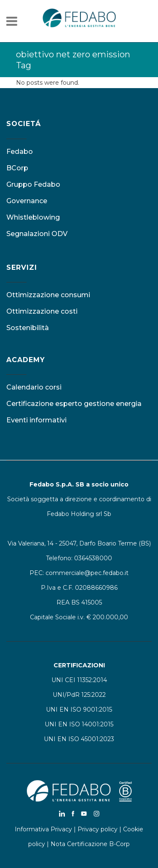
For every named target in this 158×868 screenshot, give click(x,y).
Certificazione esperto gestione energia (74, 404)
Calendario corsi (34, 387)
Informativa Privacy (43, 829)
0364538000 (93, 558)
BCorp (17, 168)
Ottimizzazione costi (42, 311)
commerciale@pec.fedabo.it (87, 573)
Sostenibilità (28, 328)
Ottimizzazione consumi (48, 295)
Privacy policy (98, 829)
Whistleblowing (33, 217)
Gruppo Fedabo (33, 184)
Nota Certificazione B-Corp (90, 844)
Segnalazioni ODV (37, 234)
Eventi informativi (36, 420)
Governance (27, 201)
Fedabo (20, 152)
